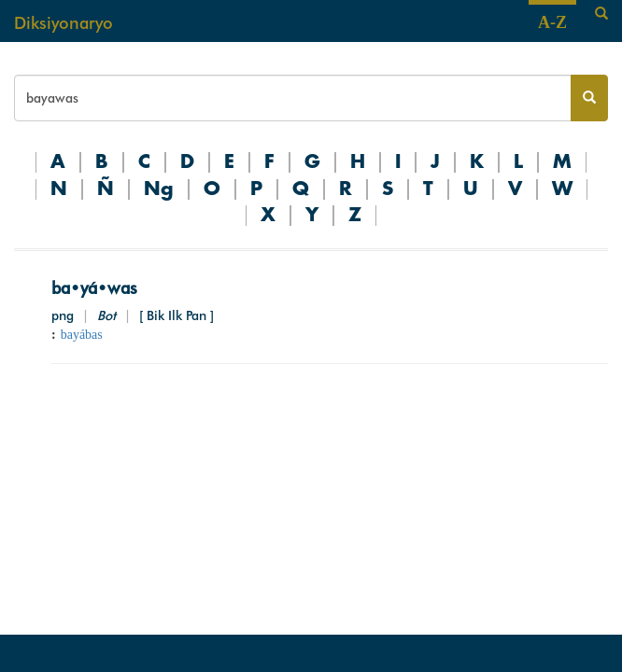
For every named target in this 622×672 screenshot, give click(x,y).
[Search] (601, 14)
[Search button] (589, 98)
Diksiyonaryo (64, 23)
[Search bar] (293, 98)
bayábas (82, 335)
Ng (159, 189)
